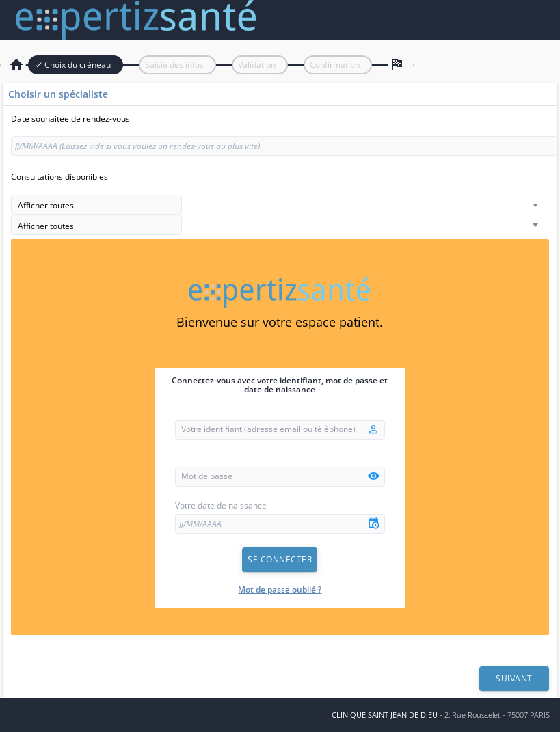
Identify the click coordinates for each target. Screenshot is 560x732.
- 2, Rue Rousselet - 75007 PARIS (441, 715)
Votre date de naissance (221, 506)
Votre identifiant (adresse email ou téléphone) (268, 429)
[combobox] (96, 205)
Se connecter (280, 559)
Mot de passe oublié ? (280, 589)
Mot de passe (207, 476)
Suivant (514, 678)
